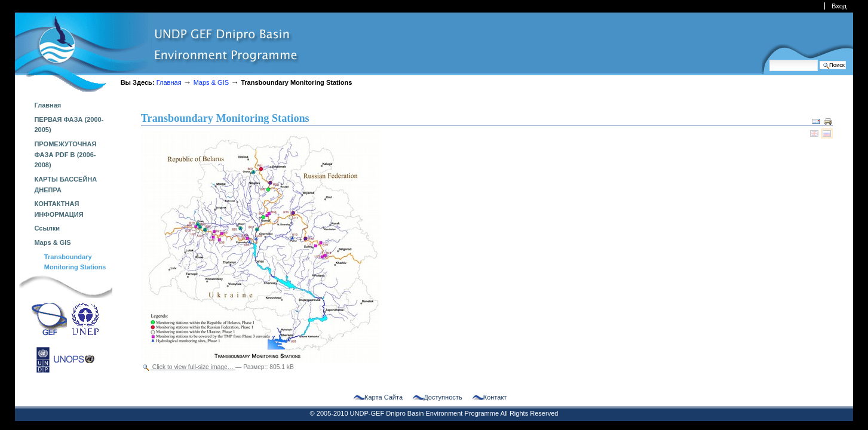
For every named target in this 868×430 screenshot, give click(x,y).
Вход (839, 6)
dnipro (157, 52)
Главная (169, 82)
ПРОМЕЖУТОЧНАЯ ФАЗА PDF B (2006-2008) (65, 154)
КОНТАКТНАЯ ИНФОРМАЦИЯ (59, 209)
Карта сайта (384, 398)
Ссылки (47, 228)
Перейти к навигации (15, 12)
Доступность (443, 398)
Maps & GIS (211, 82)
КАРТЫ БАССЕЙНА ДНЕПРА (65, 185)
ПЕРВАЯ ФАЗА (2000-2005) (69, 125)
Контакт (495, 398)
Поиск (769, 59)
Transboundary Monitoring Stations (75, 262)
